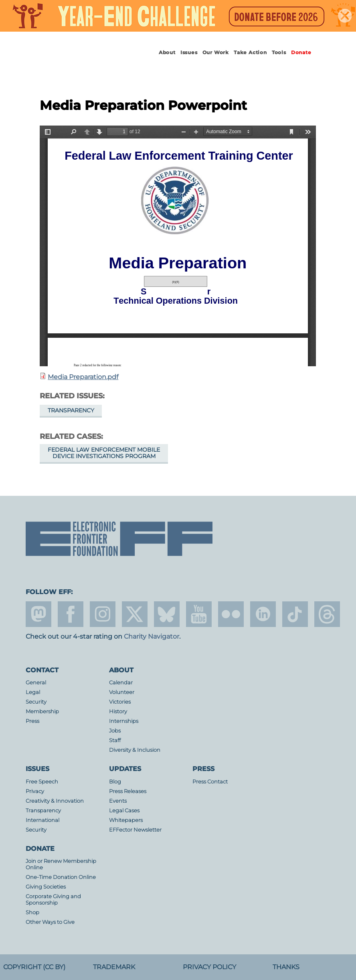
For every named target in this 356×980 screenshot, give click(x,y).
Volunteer (122, 692)
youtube (199, 614)
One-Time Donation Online (61, 877)
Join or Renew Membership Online (61, 864)
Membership (42, 711)
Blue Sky (167, 614)
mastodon (38, 614)
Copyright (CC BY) (34, 967)
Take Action (250, 52)
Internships (124, 721)
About (167, 52)
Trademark (114, 967)
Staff (115, 740)
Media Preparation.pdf (83, 377)
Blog (115, 782)
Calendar (121, 683)
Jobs (115, 731)
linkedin (263, 614)
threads (327, 614)
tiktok (295, 614)
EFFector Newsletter (135, 830)
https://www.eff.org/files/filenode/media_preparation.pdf (178, 246)
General (36, 683)
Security (36, 702)
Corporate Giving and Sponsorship (53, 900)
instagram (103, 614)
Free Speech (42, 782)
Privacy (35, 791)
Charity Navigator (152, 636)
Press (32, 721)
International (42, 820)
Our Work (216, 52)
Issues (189, 52)
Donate (301, 52)
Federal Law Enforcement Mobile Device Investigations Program (104, 453)
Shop (32, 912)
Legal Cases (124, 811)
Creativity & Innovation (55, 801)
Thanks (286, 967)
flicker (231, 614)
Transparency (71, 410)
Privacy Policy (209, 967)
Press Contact (210, 782)
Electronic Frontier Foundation (78, 60)
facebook (71, 614)
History (118, 711)
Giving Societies (46, 887)
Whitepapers (126, 820)
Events (118, 801)
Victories (120, 702)
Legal (33, 692)
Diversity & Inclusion (135, 750)
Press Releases (128, 791)
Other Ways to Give (50, 922)
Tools (279, 52)
